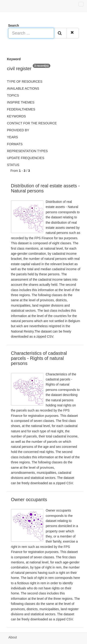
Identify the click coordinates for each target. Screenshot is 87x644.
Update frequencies (26, 158)
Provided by (18, 130)
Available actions (23, 88)
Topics (13, 95)
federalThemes (21, 109)
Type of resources (25, 82)
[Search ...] (31, 33)
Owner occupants (29, 499)
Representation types (27, 151)
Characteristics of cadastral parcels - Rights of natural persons (39, 358)
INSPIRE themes (21, 102)
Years (12, 137)
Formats (15, 144)
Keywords (16, 116)
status (13, 165)
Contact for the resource (32, 123)
